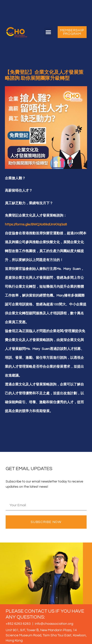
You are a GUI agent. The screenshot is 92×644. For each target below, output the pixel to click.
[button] (48, 32)
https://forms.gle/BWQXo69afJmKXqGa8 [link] (36, 224)
